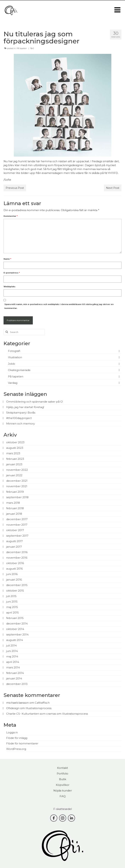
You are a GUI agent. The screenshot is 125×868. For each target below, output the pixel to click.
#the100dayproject (19, 418)
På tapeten (22, 48)
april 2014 (13, 662)
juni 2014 (12, 651)
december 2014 (17, 624)
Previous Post (15, 188)
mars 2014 (13, 667)
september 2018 (17, 497)
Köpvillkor (63, 785)
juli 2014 (11, 645)
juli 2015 (11, 596)
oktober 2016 (15, 563)
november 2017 (17, 525)
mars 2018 (13, 503)
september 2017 (17, 536)
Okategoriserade (19, 370)
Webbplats (9, 287)
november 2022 (17, 470)
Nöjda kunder (63, 791)
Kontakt (62, 768)
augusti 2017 (14, 541)
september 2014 (17, 634)
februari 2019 (15, 492)
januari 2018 (14, 514)
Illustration (15, 357)
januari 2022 (14, 475)
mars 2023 (13, 453)
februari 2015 (15, 618)
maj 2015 (12, 607)
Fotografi (14, 351)
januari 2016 (14, 580)
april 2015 (12, 613)
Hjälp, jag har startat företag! (25, 407)
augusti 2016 (14, 569)
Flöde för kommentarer (22, 743)
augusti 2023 (15, 448)
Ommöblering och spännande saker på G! (34, 402)
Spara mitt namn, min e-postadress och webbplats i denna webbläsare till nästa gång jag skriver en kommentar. (59, 306)
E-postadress (12, 273)
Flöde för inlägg (17, 738)
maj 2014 (12, 656)
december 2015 (17, 585)
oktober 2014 (15, 629)
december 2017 (17, 519)
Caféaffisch (42, 703)
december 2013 (17, 684)
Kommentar (11, 216)
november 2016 (17, 558)
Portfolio (62, 774)
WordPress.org (16, 749)
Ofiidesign (13, 708)
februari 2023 (15, 459)
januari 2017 (14, 547)
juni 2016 (12, 574)
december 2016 (17, 552)
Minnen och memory (20, 424)
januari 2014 (14, 678)
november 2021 (17, 486)
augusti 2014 (15, 640)
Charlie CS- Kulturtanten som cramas (31, 714)
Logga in (12, 732)
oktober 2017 (15, 530)
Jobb (12, 364)
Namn (7, 259)
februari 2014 (15, 673)
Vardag (13, 383)
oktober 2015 (15, 591)
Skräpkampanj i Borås (21, 413)
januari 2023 (14, 464)
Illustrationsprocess (38, 708)
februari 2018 (15, 508)
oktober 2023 (15, 442)
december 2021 (17, 481)
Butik (63, 779)
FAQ (63, 796)
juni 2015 (12, 602)
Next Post (113, 188)
